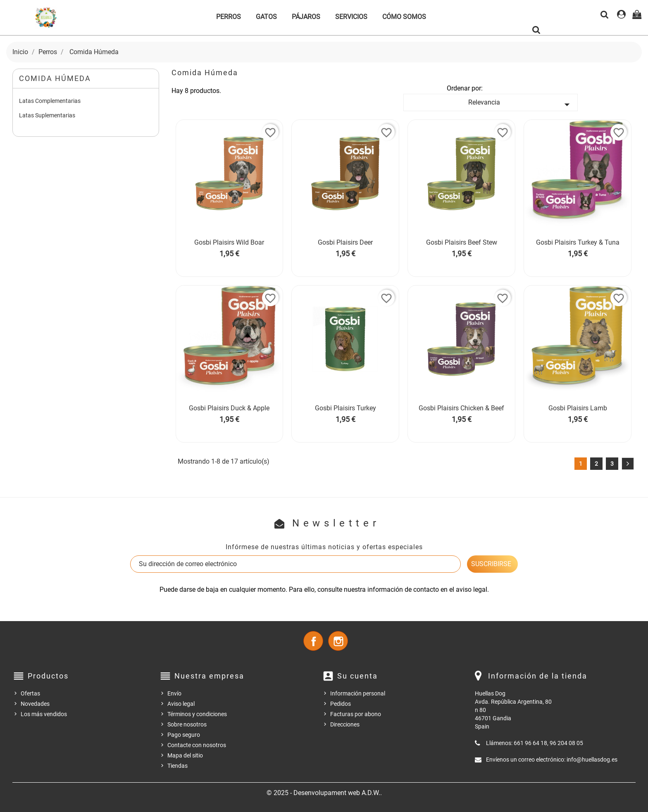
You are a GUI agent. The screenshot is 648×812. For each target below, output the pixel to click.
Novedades (35, 704)
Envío (174, 693)
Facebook (313, 641)
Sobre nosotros (187, 724)
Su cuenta (357, 676)
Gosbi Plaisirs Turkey (345, 408)
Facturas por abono (356, 714)
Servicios (351, 17)
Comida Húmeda (55, 78)
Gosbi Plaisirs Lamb (578, 408)
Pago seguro (184, 735)
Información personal (358, 693)
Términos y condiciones (197, 714)
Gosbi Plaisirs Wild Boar (229, 242)
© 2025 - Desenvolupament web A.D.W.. (324, 793)
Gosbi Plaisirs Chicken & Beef (461, 408)
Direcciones (345, 724)
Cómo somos (404, 17)
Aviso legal (181, 704)
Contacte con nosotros (197, 745)
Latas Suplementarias (47, 115)
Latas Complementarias (50, 101)
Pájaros (306, 17)
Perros (229, 17)
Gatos (266, 17)
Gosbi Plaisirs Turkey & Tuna (578, 242)
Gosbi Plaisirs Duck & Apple (229, 408)
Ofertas (30, 693)
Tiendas (177, 766)
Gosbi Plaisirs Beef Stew (462, 242)
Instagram (338, 641)
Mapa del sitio (185, 755)
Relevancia (521, 105)
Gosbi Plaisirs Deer (345, 242)
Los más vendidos (44, 714)
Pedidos (341, 704)
